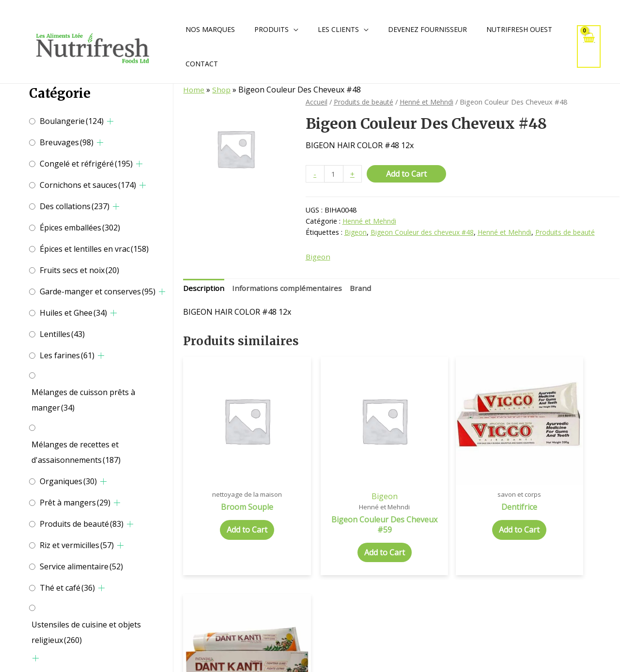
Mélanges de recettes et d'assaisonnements (76, 452)
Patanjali (568, 473)
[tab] (204, 290)
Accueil (317, 102)
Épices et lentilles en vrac (94, 249)
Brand (365, 290)
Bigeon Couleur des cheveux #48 (423, 233)
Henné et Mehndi (430, 102)
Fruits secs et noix (79, 270)
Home (194, 90)
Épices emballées (80, 228)
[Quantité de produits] (334, 174)
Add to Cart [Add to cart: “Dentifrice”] (457, 507)
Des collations (75, 206)
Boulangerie (72, 121)
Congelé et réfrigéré (86, 164)
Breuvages (67, 142)
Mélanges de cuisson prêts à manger (83, 400)
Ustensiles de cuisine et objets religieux (86, 632)
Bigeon (356, 233)
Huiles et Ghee (73, 313)
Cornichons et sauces (88, 185)
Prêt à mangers (75, 503)
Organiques (68, 481)
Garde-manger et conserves (98, 291)
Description (204, 290)
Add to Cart (407, 174)
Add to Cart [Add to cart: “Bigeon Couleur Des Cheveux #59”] (346, 530)
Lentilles (62, 334)
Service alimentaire (81, 566)
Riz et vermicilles (77, 545)
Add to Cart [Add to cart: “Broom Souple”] (234, 507)
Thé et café (67, 588)
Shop (222, 90)
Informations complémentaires (289, 290)
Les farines (67, 355)
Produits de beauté (82, 524)
